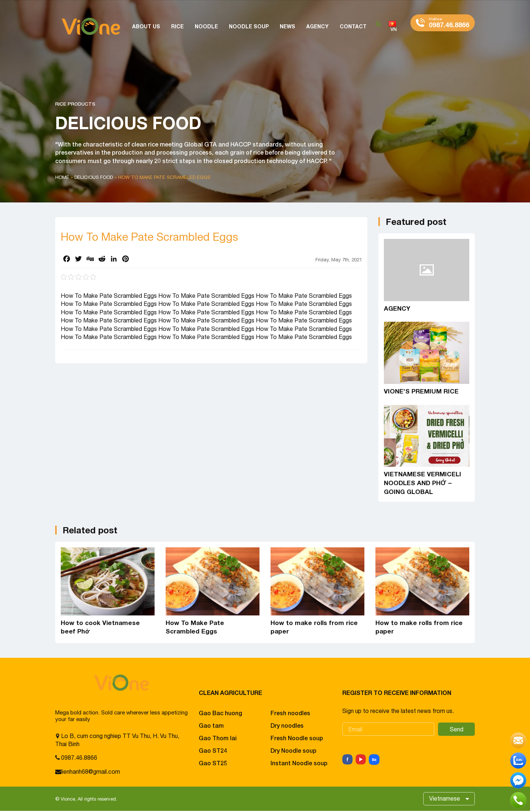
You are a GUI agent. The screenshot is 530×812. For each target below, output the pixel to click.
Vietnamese (444, 799)
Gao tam (211, 725)
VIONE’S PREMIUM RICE (421, 391)
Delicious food (94, 177)
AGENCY (397, 308)
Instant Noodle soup (299, 763)
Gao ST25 (213, 763)
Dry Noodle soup (294, 750)
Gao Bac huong (220, 713)
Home (62, 177)
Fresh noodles (290, 713)
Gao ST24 (213, 750)
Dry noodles (287, 725)
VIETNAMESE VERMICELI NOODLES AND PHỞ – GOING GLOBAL (423, 483)
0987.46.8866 (449, 23)
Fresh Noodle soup (297, 738)
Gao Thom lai (218, 738)
